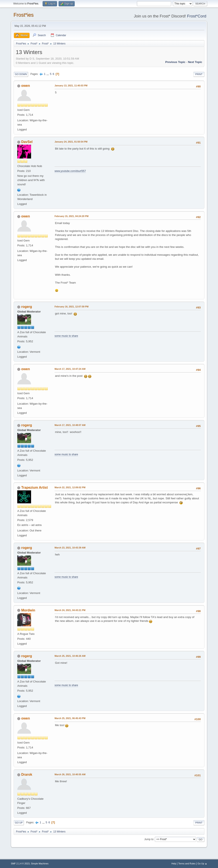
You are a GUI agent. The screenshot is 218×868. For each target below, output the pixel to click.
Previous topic (175, 62)
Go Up (19, 823)
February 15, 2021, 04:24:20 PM (71, 216)
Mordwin (28, 610)
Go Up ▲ (202, 864)
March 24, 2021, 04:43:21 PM (70, 610)
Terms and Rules (187, 864)
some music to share (66, 336)
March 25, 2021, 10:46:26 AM (70, 656)
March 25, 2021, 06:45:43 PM (70, 718)
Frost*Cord (197, 16)
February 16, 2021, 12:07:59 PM (71, 307)
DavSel (27, 142)
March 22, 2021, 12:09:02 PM (70, 487)
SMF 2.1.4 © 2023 (20, 864)
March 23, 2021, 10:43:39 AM (70, 548)
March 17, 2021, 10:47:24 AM (70, 369)
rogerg (27, 307)
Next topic (195, 62)
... (48, 74)
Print (199, 74)
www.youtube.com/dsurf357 (70, 171)
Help (174, 864)
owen (26, 86)
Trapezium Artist (35, 488)
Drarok (27, 774)
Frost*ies (24, 15)
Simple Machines (40, 864)
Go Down (21, 74)
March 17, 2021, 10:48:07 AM (70, 425)
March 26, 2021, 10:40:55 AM (70, 774)
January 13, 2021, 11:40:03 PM (71, 86)
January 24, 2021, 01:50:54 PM (71, 142)
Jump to (149, 839)
